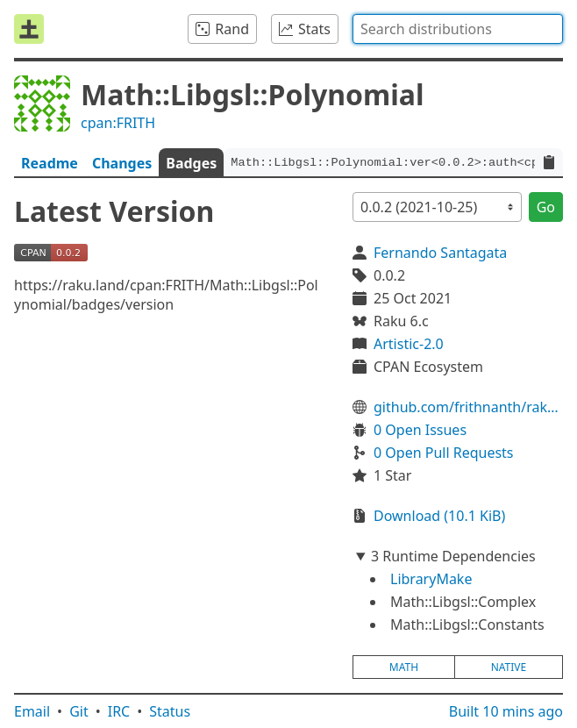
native (509, 667)
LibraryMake (431, 579)
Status (170, 711)
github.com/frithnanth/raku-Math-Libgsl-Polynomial (468, 407)
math (404, 667)
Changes (122, 163)
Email (32, 711)
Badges (191, 163)
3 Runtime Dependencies (453, 556)
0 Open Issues (420, 430)
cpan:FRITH (118, 123)
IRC (119, 711)
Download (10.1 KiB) (439, 516)
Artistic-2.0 (409, 344)
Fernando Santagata (440, 253)
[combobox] (458, 29)
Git (79, 711)
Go (546, 207)
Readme (50, 163)
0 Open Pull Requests (444, 453)
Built (506, 711)
